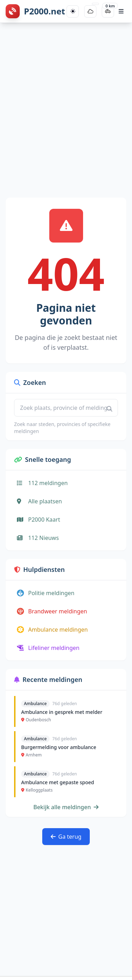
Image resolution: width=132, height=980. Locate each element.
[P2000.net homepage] (35, 11)
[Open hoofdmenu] (121, 11)
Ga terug (66, 837)
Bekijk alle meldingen (66, 807)
